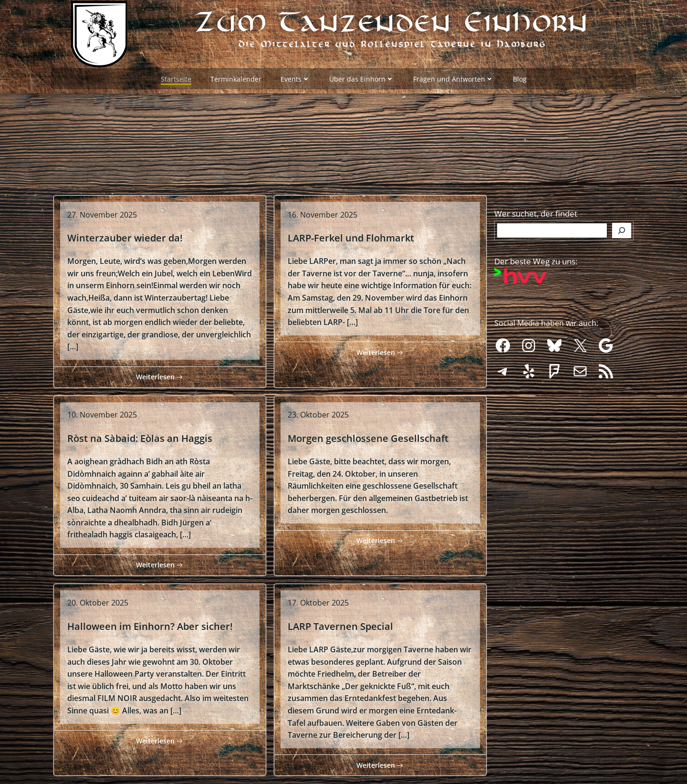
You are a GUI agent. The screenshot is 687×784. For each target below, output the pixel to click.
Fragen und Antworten (453, 77)
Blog (520, 77)
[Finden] (622, 219)
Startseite (176, 77)
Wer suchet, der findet (536, 202)
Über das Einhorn (362, 77)
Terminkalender (236, 77)
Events (295, 77)
